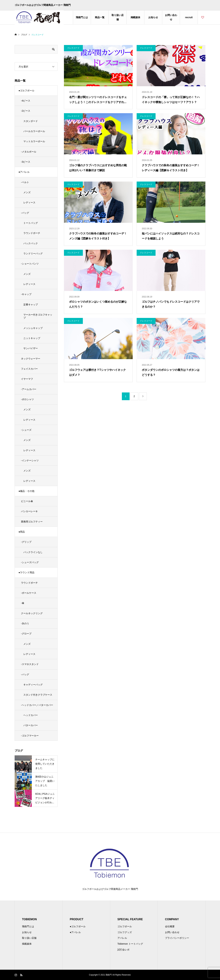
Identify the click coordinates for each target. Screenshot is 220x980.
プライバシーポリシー (177, 938)
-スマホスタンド (30, 664)
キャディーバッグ (33, 685)
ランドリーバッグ (33, 254)
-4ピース (26, 101)
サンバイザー (31, 348)
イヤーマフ (27, 379)
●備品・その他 (26, 491)
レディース (29, 202)
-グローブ (26, 634)
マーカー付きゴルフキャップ (38, 316)
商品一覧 (100, 17)
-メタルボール (29, 152)
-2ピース (26, 111)
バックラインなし (33, 552)
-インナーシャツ (30, 460)
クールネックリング (32, 613)
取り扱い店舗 (118, 17)
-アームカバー (29, 389)
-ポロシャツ (27, 399)
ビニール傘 (27, 501)
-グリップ (26, 542)
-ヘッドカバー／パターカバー (37, 705)
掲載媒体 (135, 17)
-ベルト (25, 182)
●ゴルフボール (26, 91)
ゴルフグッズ (125, 932)
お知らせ (153, 17)
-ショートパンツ (30, 264)
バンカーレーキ (29, 511)
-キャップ (26, 294)
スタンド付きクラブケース (38, 695)
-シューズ (26, 430)
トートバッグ (31, 223)
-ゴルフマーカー (30, 736)
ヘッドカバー (31, 715)
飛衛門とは (82, 17)
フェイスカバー (29, 369)
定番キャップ (31, 305)
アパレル (122, 938)
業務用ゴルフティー (32, 522)
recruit (189, 17)
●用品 (22, 532)
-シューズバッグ (30, 562)
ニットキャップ (32, 338)
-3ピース (26, 162)
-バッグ (25, 213)
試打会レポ (123, 950)
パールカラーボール (34, 131)
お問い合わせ (171, 17)
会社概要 (170, 926)
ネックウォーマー (31, 359)
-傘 (23, 603)
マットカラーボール (34, 141)
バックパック (31, 243)
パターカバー (31, 725)
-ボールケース (29, 593)
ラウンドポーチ (32, 233)
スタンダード (31, 121)
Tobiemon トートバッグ (130, 944)
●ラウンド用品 (26, 572)
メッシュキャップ (33, 328)
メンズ (27, 192)
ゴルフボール (125, 926)
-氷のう (25, 623)
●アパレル (24, 172)
